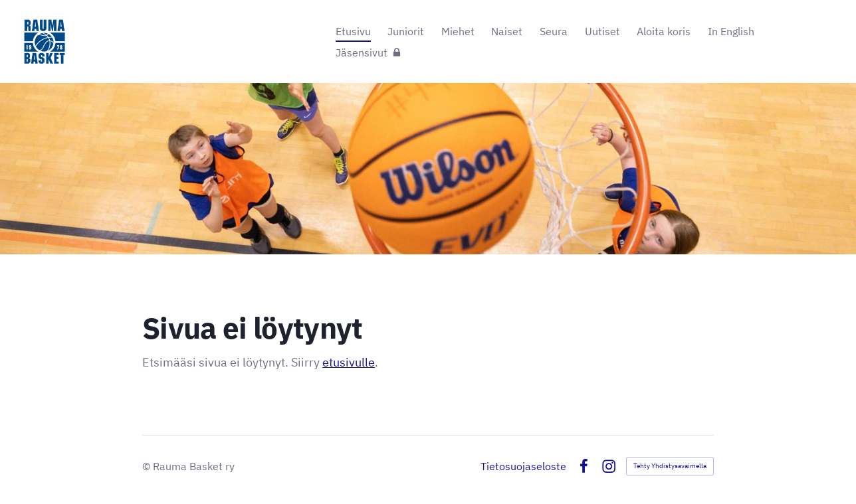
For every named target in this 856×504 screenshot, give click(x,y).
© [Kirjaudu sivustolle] (148, 466)
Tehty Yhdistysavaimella (670, 466)
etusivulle (349, 362)
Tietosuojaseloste (523, 466)
